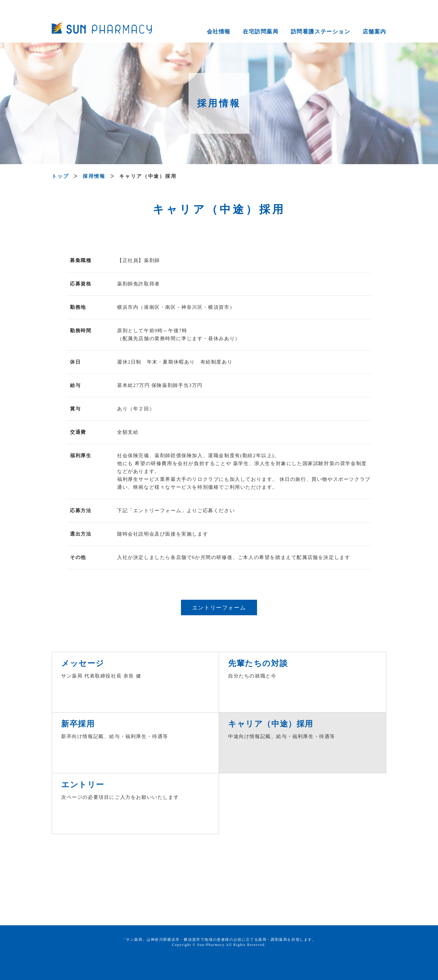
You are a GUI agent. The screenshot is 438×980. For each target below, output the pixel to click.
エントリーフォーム (219, 608)
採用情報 (94, 176)
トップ (60, 176)
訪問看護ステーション (321, 32)
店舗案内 (374, 32)
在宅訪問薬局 (261, 32)
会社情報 (219, 32)
